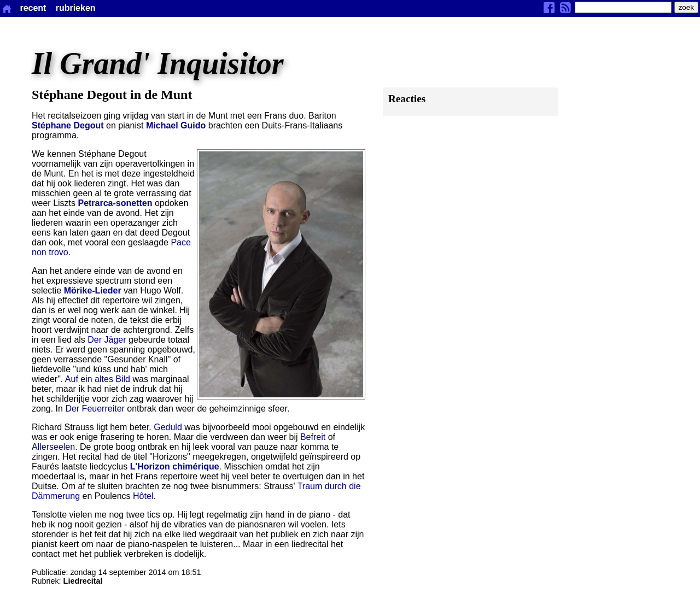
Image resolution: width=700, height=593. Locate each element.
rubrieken (76, 8)
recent (33, 8)
